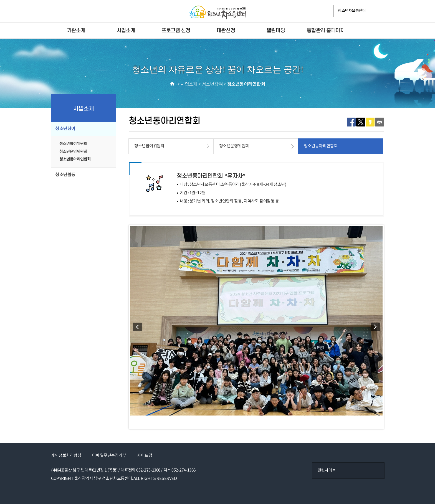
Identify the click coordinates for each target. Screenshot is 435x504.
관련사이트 (327, 470)
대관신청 (226, 30)
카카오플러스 (80, 11)
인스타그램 (69, 11)
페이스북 (57, 11)
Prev (137, 327)
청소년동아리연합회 (75, 159)
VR (92, 11)
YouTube (103, 11)
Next (375, 327)
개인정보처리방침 (66, 456)
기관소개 (76, 30)
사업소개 (126, 30)
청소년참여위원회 (73, 144)
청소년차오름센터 (352, 11)
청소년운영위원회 (73, 152)
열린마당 (276, 30)
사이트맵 (145, 456)
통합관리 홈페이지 (326, 30)
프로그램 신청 (176, 30)
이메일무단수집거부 (109, 456)
